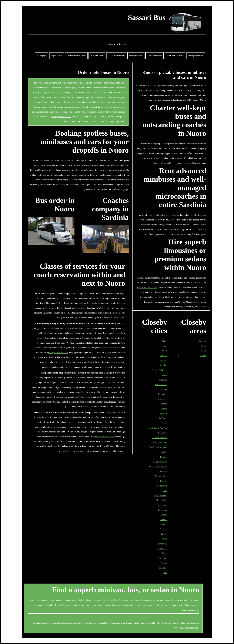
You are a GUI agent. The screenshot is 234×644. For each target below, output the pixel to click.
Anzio (164, 539)
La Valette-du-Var (159, 438)
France (203, 355)
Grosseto (163, 380)
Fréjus (164, 423)
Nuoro (164, 346)
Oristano (163, 355)
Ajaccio (164, 360)
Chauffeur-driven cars (76, 56)
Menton (164, 520)
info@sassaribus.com (117, 44)
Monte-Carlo (161, 500)
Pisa (165, 573)
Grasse (164, 534)
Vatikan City (162, 544)
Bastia (164, 375)
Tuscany (203, 341)
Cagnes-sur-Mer (160, 462)
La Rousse (163, 510)
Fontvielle (163, 471)
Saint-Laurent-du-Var (158, 466)
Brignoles (163, 558)
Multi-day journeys (175, 56)
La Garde (163, 418)
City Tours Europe (117, 600)
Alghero (163, 341)
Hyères (164, 389)
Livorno (164, 457)
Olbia (165, 351)
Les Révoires (161, 481)
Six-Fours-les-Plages (158, 447)
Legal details (57, 56)
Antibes (164, 404)
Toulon (164, 452)
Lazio (204, 351)
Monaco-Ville (161, 476)
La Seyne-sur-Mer (159, 442)
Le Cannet (163, 433)
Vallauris (163, 413)
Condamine (162, 486)
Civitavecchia (161, 385)
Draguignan (162, 548)
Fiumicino (163, 394)
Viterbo (164, 515)
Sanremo (163, 524)
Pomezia (163, 529)
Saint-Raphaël (161, 399)
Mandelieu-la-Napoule (157, 428)
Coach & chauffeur (116, 56)
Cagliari (164, 365)
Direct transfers (136, 56)
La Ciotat (163, 568)
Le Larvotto (162, 505)
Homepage (41, 56)
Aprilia (164, 563)
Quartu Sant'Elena (159, 370)
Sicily (204, 346)
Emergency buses (196, 56)
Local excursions (155, 56)
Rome (164, 553)
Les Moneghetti (160, 495)
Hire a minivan (97, 56)
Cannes (164, 409)
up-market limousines (148, 287)
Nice (165, 491)
